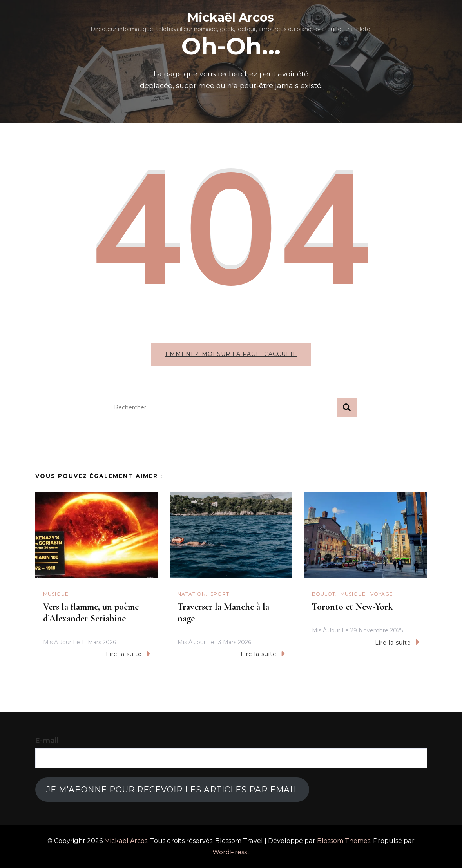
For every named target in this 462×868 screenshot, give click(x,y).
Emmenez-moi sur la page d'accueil (231, 354)
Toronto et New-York (352, 607)
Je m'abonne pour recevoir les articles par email (172, 789)
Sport (220, 594)
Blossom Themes (344, 841)
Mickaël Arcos (231, 17)
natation (192, 594)
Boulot (324, 594)
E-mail (47, 741)
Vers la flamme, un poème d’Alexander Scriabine (91, 613)
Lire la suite (128, 654)
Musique (56, 594)
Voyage (382, 594)
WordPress (230, 852)
